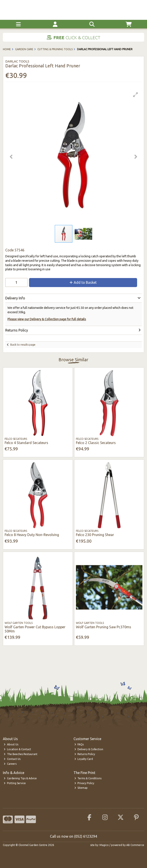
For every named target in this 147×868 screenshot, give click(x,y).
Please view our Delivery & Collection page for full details (47, 319)
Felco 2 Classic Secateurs (96, 443)
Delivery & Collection (89, 749)
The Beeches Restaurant (21, 754)
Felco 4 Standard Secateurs (26, 443)
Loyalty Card (84, 759)
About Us (11, 744)
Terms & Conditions (88, 778)
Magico (104, 845)
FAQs (79, 744)
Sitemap (81, 788)
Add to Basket (83, 282)
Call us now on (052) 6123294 (73, 836)
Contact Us (12, 759)
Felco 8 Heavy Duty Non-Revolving (32, 535)
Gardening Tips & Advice (20, 778)
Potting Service (15, 783)
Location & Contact (17, 749)
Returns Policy (85, 754)
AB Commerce (135, 845)
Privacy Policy (84, 783)
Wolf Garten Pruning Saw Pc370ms (104, 627)
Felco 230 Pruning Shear (95, 535)
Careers (10, 764)
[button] (136, 95)
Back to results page (23, 345)
